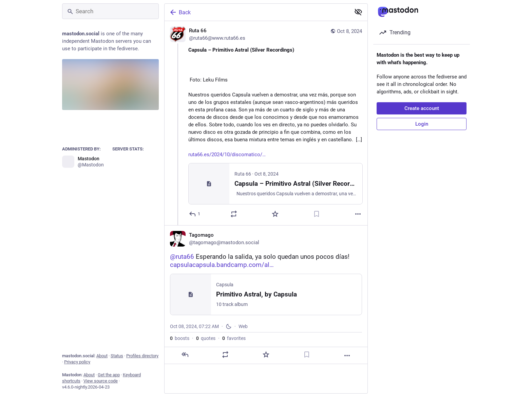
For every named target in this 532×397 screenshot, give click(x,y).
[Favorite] (275, 214)
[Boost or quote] (234, 214)
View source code (101, 381)
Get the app (109, 375)
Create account (422, 108)
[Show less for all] (358, 12)
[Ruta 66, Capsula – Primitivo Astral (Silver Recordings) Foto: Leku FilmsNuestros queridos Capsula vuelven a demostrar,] (266, 123)
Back (180, 12)
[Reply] (195, 214)
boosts (180, 338)
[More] (358, 214)
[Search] (110, 11)
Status (117, 356)
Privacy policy (77, 362)
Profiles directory (142, 356)
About (102, 356)
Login (422, 124)
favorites (234, 338)
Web (243, 326)
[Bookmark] (317, 214)
